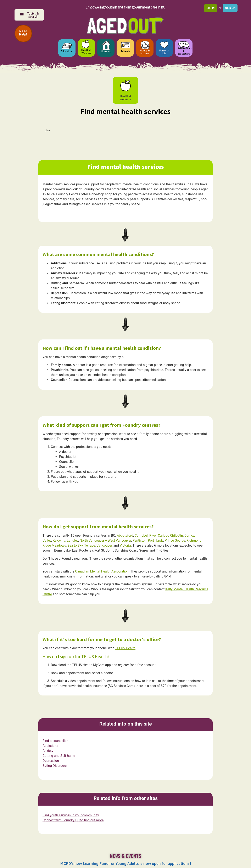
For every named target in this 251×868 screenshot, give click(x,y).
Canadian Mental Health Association (102, 571)
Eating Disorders (55, 766)
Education (67, 51)
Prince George (175, 540)
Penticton (140, 540)
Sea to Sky (75, 545)
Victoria (125, 545)
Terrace (90, 545)
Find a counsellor (55, 741)
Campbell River (146, 536)
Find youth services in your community (71, 815)
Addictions (50, 746)
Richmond (194, 540)
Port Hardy (156, 540)
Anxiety (48, 751)
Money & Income (145, 52)
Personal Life (164, 52)
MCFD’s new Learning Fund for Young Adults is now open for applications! (126, 863)
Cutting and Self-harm (59, 756)
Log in (211, 8)
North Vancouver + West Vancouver (105, 540)
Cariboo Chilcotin (170, 536)
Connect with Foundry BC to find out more (73, 820)
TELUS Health (125, 648)
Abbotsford (125, 536)
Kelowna (59, 540)
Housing (106, 51)
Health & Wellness (86, 52)
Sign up (230, 8)
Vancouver (104, 545)
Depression (51, 761)
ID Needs (125, 51)
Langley (72, 540)
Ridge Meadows (54, 545)
